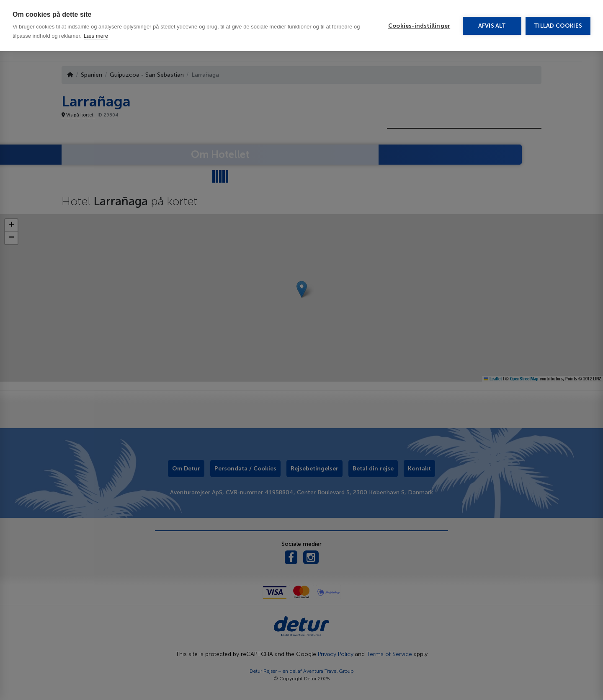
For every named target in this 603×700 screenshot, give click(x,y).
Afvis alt (492, 26)
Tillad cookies (558, 26)
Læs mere (96, 36)
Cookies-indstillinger (419, 26)
